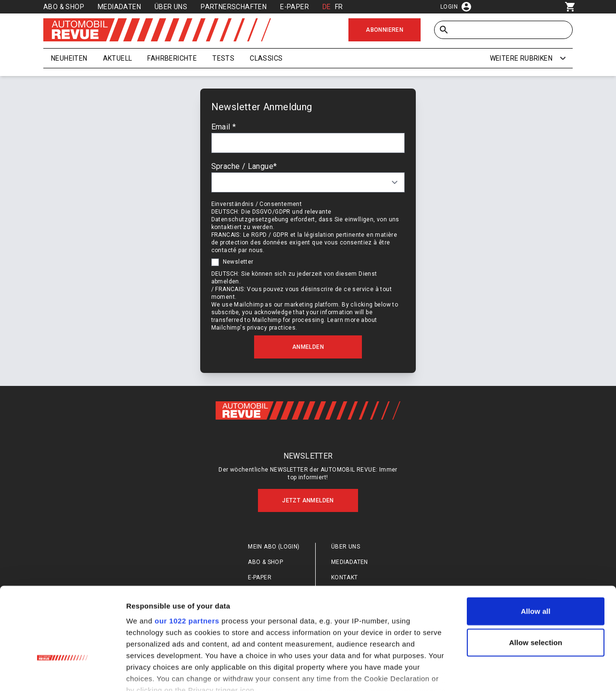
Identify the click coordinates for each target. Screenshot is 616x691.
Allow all (536, 544)
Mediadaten (119, 7)
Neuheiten (69, 58)
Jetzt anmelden (308, 507)
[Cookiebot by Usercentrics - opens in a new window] (62, 672)
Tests (223, 58)
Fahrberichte (172, 58)
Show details (505, 672)
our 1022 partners (187, 554)
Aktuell (118, 58)
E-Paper (295, 7)
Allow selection (536, 575)
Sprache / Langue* (245, 169)
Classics (266, 58)
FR (339, 7)
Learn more (344, 323)
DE (327, 7)
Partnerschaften (234, 7)
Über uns (171, 7)
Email (224, 130)
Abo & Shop (64, 7)
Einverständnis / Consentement (257, 207)
